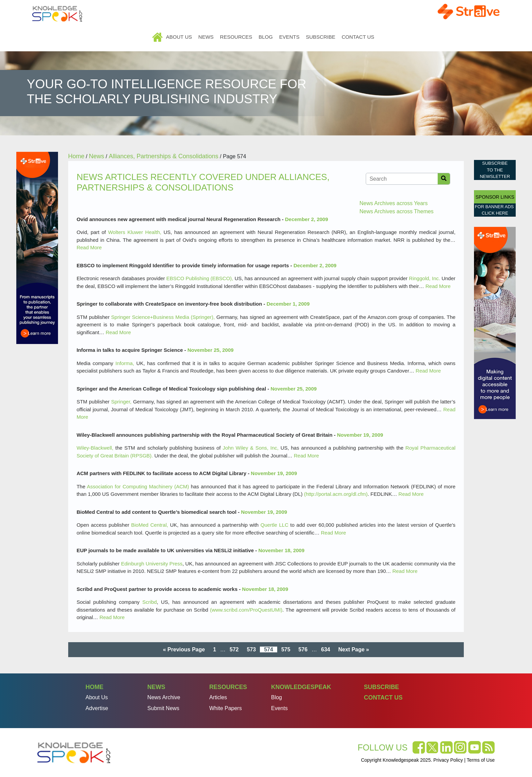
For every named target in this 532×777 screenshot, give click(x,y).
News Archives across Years (393, 203)
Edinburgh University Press (152, 564)
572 (234, 649)
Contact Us (358, 37)
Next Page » (354, 649)
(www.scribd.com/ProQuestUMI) (246, 610)
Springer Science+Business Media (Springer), (163, 317)
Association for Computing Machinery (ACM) (138, 486)
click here (495, 213)
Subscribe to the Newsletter (495, 170)
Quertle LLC (274, 525)
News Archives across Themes (396, 211)
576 (303, 649)
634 (326, 649)
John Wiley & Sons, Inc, (251, 448)
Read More (89, 247)
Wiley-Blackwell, (95, 448)
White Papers (226, 708)
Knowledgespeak (301, 687)
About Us (179, 37)
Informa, (125, 363)
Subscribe (320, 37)
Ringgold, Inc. (424, 278)
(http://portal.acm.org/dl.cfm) (336, 494)
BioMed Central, (150, 525)
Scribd (150, 602)
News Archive (164, 697)
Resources (236, 37)
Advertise (97, 708)
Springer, (121, 402)
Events (289, 37)
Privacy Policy (448, 760)
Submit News (163, 708)
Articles (218, 697)
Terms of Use (481, 760)
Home (158, 37)
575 (286, 649)
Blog (266, 37)
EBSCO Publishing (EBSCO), (200, 278)
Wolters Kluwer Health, (135, 232)
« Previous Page (184, 649)
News (206, 37)
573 (251, 649)
